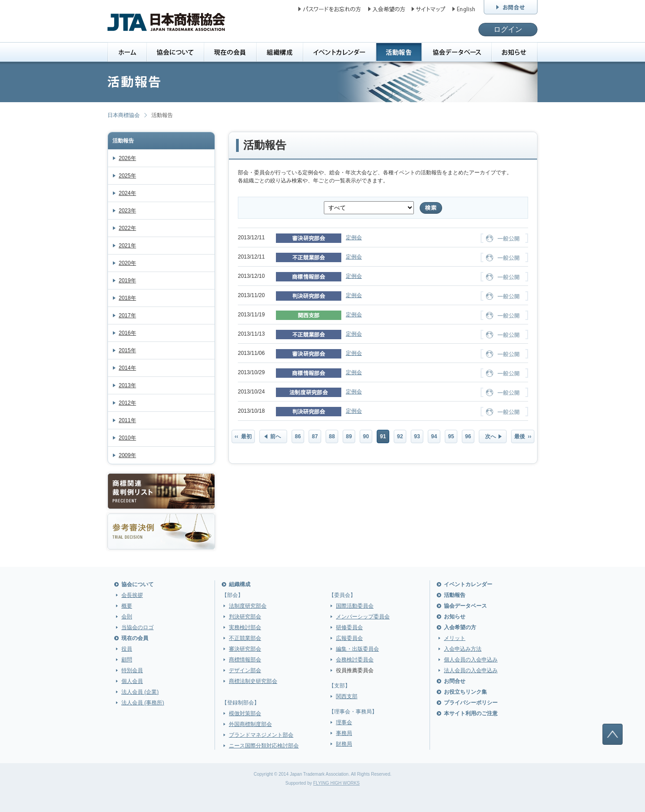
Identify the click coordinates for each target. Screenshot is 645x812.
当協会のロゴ (138, 627)
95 (451, 436)
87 (315, 436)
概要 (127, 606)
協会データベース (465, 606)
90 (366, 436)
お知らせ (455, 617)
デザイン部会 (245, 670)
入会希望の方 (460, 627)
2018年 (127, 298)
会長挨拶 (132, 595)
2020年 (127, 263)
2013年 (127, 385)
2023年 (127, 211)
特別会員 (132, 670)
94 (434, 436)
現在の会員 (135, 638)
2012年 (127, 403)
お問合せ (455, 681)
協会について (138, 584)
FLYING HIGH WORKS (336, 783)
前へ (275, 436)
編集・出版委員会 (357, 649)
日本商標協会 (124, 115)
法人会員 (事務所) (143, 703)
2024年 (127, 193)
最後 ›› (523, 436)
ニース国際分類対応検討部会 (264, 746)
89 (349, 436)
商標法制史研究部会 (253, 681)
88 (332, 436)
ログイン (508, 29)
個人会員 (132, 681)
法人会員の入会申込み (471, 670)
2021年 (127, 246)
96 (468, 436)
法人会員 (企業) (140, 692)
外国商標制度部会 (250, 724)
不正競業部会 (245, 638)
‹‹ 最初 (243, 436)
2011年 (127, 420)
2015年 (127, 350)
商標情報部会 (245, 660)
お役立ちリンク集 (465, 692)
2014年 (127, 368)
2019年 (127, 281)
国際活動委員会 (355, 606)
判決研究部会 (245, 617)
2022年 (127, 228)
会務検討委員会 (355, 660)
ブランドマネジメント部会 (261, 735)
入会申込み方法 (463, 649)
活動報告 (123, 141)
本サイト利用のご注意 (471, 713)
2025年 (127, 176)
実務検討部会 (245, 627)
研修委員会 (349, 627)
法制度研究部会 (248, 606)
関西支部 (347, 696)
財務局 (344, 744)
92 (400, 436)
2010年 (127, 438)
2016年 (127, 333)
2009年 (127, 455)
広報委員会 (349, 638)
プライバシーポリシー (471, 703)
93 (417, 436)
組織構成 (240, 584)
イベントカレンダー (468, 584)
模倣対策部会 (245, 713)
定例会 (354, 238)
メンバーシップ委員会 (363, 617)
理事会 (344, 722)
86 (298, 436)
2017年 (127, 315)
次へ (490, 436)
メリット (455, 638)
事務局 (344, 733)
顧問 (127, 660)
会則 (127, 617)
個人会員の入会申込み (471, 660)
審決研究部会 (245, 649)
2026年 (127, 158)
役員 (127, 649)
